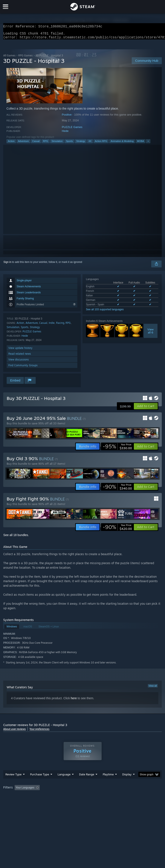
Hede (65, 133)
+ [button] (148, 144)
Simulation (57, 144)
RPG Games (25, 58)
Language (64, 783)
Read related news (20, 356)
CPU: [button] (37, 802)
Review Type (13, 783)
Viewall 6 (150, 333)
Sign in (7, 265)
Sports (69, 144)
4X (90, 144)
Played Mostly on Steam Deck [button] (132, 796)
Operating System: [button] (15, 802)
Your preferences (39, 732)
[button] (146, 409)
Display (127, 783)
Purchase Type (40, 783)
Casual (36, 144)
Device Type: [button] (70, 802)
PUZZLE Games (72, 130)
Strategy (81, 144)
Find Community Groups (23, 368)
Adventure (23, 144)
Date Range (87, 783)
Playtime (108, 783)
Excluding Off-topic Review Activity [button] (68, 796)
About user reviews (15, 732)
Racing (60, 325)
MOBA (141, 144)
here (74, 701)
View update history (20, 350)
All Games (9, 58)
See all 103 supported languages (105, 312)
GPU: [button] (51, 802)
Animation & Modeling (122, 144)
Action (11, 144)
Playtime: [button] (102, 796)
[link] (117, 449)
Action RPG (101, 144)
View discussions (19, 362)
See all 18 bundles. (16, 538)
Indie (52, 325)
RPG (46, 144)
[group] (82, 799)
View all (153, 688)
